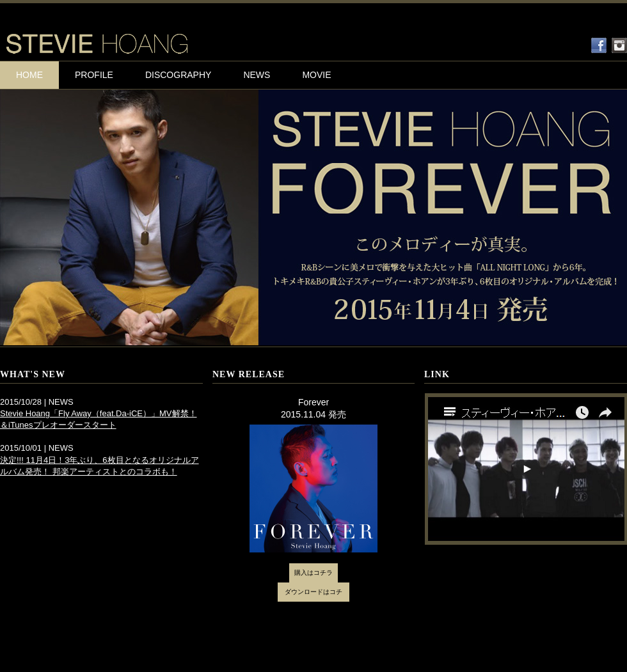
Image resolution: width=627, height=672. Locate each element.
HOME (29, 75)
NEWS (257, 75)
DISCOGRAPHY (178, 75)
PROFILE (94, 75)
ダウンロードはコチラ (313, 595)
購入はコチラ (313, 573)
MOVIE (316, 75)
